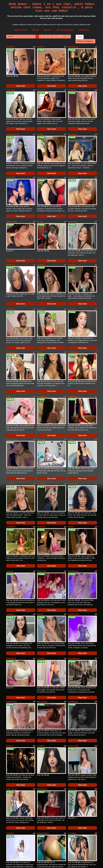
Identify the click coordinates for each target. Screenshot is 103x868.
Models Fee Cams (20, 30)
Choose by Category (85, 41)
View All (10, 37)
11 (56, 37)
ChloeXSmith (73, 202)
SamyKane (10, 746)
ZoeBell (9, 357)
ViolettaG (40, 47)
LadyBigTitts (42, 435)
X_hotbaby (41, 590)
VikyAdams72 (42, 163)
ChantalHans (11, 473)
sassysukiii (10, 435)
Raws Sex (47, 30)
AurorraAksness (74, 590)
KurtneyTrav (11, 85)
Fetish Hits (48, 862)
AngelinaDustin (73, 551)
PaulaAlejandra (73, 318)
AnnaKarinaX (73, 357)
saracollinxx (41, 85)
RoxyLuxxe (41, 396)
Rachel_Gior (42, 513)
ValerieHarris (73, 163)
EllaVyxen (10, 668)
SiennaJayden (42, 628)
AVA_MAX (72, 280)
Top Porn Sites (84, 30)
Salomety (40, 551)
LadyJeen (10, 513)
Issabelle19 (10, 784)
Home (80, 37)
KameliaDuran (73, 47)
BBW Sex (36, 30)
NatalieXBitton (42, 706)
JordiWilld (41, 668)
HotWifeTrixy (11, 318)
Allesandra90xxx (43, 746)
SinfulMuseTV (73, 628)
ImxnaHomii (10, 240)
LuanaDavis (10, 551)
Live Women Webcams (65, 30)
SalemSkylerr (11, 163)
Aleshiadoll (72, 85)
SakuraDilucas (73, 513)
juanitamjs (41, 280)
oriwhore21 (10, 47)
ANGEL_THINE (12, 202)
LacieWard (41, 240)
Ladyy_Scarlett (12, 706)
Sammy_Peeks (73, 668)
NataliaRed (72, 240)
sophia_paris (42, 784)
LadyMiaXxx (11, 280)
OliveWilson (41, 473)
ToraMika (40, 125)
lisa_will (40, 318)
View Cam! (21, 81)
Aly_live (40, 202)
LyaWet (71, 396)
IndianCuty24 (11, 590)
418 (65, 37)
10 (52, 37)
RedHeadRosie (12, 628)
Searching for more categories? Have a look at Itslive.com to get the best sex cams (52, 842)
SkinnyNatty (72, 125)
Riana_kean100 (12, 396)
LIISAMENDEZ (73, 435)
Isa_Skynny (72, 746)
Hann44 (71, 473)
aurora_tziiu (72, 706)
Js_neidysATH (42, 357)
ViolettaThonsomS (13, 125)
